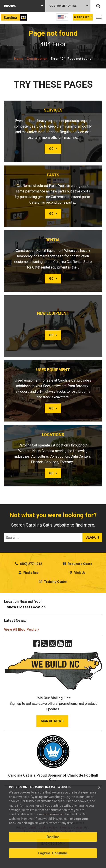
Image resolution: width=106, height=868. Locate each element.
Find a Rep (28, 573)
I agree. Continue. (53, 853)
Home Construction (31, 59)
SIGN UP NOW (51, 721)
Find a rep (83, 17)
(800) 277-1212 (29, 564)
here (38, 806)
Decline (53, 837)
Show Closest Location (26, 607)
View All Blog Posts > (22, 629)
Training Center (53, 582)
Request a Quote (77, 564)
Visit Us (77, 573)
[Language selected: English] (62, 17)
